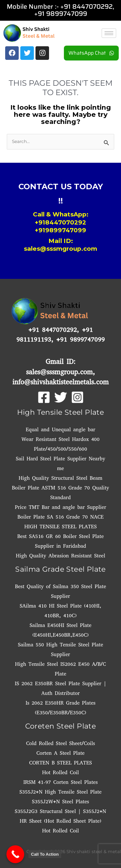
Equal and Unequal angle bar (61, 429)
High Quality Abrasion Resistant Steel (60, 556)
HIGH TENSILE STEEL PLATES (60, 527)
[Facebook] (44, 397)
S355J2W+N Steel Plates (60, 802)
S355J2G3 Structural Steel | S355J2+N (60, 811)
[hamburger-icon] (109, 33)
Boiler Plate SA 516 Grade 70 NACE (60, 517)
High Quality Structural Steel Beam (60, 478)
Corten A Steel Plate (60, 753)
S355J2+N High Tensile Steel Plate (60, 792)
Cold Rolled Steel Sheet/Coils (61, 743)
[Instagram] (77, 397)
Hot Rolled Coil (60, 772)
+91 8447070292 (86, 6)
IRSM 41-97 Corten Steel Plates (60, 782)
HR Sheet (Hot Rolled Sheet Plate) (60, 821)
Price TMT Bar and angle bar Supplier (60, 507)
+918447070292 (60, 222)
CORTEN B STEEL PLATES (60, 763)
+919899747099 (60, 230)
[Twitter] (61, 397)
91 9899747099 (62, 14)
